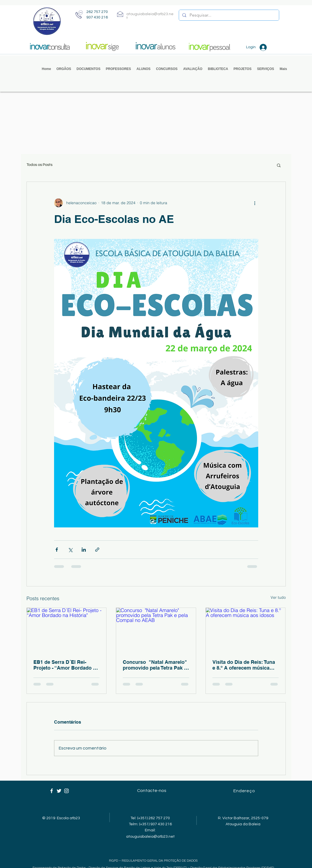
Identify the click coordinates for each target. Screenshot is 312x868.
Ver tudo (278, 597)
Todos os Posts (39, 165)
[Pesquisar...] (228, 15)
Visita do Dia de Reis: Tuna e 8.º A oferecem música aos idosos (244, 665)
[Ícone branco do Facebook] (52, 791)
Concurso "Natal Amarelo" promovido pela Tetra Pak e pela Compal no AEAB (155, 665)
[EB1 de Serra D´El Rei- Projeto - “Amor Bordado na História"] (67, 630)
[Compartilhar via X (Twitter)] (70, 550)
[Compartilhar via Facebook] (57, 550)
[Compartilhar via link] (97, 550)
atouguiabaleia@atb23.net (150, 837)
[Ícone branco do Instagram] (66, 791)
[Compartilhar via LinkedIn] (84, 550)
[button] (64, 69)
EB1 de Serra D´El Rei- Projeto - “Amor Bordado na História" (66, 665)
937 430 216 (97, 17)
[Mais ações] (255, 203)
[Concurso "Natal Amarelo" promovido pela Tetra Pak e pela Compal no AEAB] (156, 630)
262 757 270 (97, 12)
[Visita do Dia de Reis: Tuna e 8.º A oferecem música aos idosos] (246, 630)
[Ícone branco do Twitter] (59, 791)
